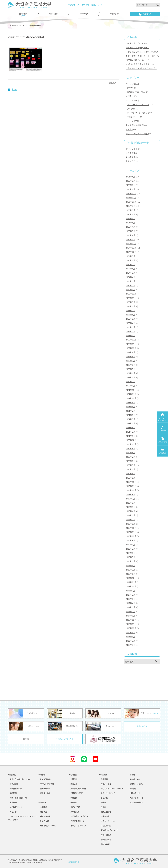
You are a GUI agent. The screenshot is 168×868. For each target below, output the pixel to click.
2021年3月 (130, 428)
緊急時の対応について (109, 830)
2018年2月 (130, 570)
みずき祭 (131, 109)
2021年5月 (130, 419)
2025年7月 (130, 214)
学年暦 (103, 807)
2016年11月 (131, 624)
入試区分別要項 (76, 793)
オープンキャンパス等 (137, 113)
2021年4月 (130, 423)
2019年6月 (130, 503)
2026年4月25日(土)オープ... (138, 60)
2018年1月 (130, 574)
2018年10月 (131, 536)
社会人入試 (44, 821)
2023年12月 (131, 294)
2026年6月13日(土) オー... (137, 43)
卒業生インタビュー (137, 784)
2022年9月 (130, 352)
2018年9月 (130, 540)
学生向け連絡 (105, 840)
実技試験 (73, 798)
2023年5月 (130, 319)
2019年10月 (131, 490)
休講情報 (103, 779)
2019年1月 (130, 524)
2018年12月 (131, 528)
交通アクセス (74, 5)
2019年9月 (130, 494)
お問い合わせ (97, 5)
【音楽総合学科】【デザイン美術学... (142, 52)
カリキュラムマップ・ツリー (111, 789)
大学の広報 (13, 784)
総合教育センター (16, 807)
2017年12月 (131, 578)
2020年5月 (130, 465)
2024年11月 (131, 248)
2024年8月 (130, 260)
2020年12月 (131, 440)
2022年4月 (130, 373)
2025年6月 (130, 219)
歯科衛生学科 (132, 157)
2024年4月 (130, 277)
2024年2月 (130, 285)
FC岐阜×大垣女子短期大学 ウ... (141, 64)
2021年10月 (131, 398)
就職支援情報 (105, 812)
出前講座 (43, 812)
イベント (130, 100)
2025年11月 (131, 198)
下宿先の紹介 (105, 826)
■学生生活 (103, 775)
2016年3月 (130, 645)
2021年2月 (130, 432)
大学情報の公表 (15, 789)
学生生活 (84, 14)
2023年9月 (130, 302)
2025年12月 (131, 194)
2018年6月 (130, 553)
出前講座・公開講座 (135, 125)
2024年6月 (130, 269)
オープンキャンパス (77, 826)
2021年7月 (130, 411)
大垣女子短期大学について (19, 779)
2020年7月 (130, 457)
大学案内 (23, 14)
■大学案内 (12, 775)
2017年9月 (130, 591)
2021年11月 (131, 394)
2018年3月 (130, 566)
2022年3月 (130, 377)
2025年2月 (130, 235)
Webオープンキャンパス (138, 105)
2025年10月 (131, 202)
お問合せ (130, 96)
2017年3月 (130, 607)
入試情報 (145, 14)
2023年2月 (130, 331)
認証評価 (12, 793)
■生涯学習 (42, 803)
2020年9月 (130, 448)
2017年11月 (131, 582)
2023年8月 (130, 306)
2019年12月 (131, 482)
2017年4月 (130, 603)
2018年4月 (130, 561)
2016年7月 (130, 641)
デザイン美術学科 (134, 149)
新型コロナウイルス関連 (137, 134)
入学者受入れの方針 (77, 789)
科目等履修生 (44, 816)
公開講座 (43, 807)
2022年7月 (130, 361)
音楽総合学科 (132, 161)
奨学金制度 (74, 812)
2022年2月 (130, 382)
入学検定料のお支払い (78, 816)
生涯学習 (114, 14)
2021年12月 (131, 390)
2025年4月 (130, 227)
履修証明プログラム (136, 92)
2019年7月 (130, 499)
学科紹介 (54, 14)
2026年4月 (130, 177)
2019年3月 (130, 515)
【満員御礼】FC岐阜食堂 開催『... (141, 68)
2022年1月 (130, 386)
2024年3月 (130, 281)
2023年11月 (131, 298)
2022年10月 (131, 348)
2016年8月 (130, 637)
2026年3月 (130, 181)
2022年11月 (131, 344)
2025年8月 (130, 210)
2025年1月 (130, 239)
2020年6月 (130, 461)
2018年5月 (130, 557)
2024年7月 (130, 265)
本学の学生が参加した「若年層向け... (142, 56)
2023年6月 (130, 315)
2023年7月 (130, 311)
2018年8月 (130, 545)
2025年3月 (130, 231)
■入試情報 (73, 775)
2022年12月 (131, 340)
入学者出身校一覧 (77, 821)
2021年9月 (130, 402)
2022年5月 (130, 369)
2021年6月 (130, 415)
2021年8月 (130, 407)
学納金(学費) (75, 807)
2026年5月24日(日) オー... (137, 48)
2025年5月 (130, 223)
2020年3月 (130, 474)
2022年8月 (130, 357)
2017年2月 (130, 612)
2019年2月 (130, 520)
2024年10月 (131, 252)
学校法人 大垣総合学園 (65, 739)
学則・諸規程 (105, 835)
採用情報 (26, 739)
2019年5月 (130, 507)
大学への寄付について (17, 798)
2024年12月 (131, 244)
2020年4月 (130, 469)
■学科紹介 (42, 775)
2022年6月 (130, 365)
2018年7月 (130, 549)
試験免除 (73, 803)
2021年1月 (130, 436)
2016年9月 (130, 633)
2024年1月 (130, 290)
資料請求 (85, 5)
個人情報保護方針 (136, 803)
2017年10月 (131, 586)
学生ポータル (105, 784)
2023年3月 (130, 327)
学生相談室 (104, 816)
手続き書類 (104, 844)
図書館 (103, 803)
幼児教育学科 (132, 153)
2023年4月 (130, 323)
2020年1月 (130, 478)
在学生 (130, 88)
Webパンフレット (137, 798)
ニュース (130, 121)
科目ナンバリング (107, 793)
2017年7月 (130, 595)
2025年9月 (130, 206)
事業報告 (12, 803)
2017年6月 (130, 599)
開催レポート (133, 117)
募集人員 (73, 784)
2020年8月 (130, 453)
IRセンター (13, 812)
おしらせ (130, 84)
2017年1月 (130, 616)
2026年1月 (130, 189)
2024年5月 (130, 273)
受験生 (129, 129)
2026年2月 (130, 185)
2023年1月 (130, 336)
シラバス (103, 798)
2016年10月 (131, 628)
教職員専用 (74, 862)
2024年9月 (130, 256)
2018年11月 (131, 532)
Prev (13, 89)
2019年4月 (130, 511)
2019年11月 (131, 486)
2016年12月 (131, 620)
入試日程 (73, 779)
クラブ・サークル (107, 821)
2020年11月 (131, 444)
